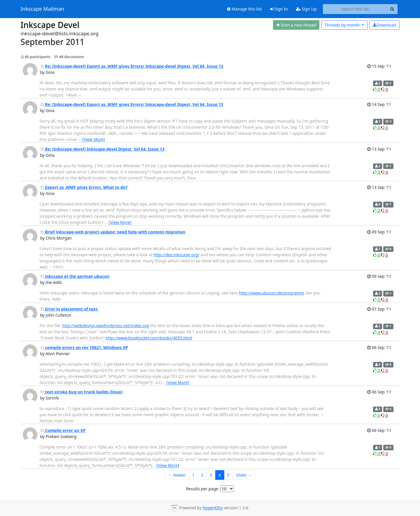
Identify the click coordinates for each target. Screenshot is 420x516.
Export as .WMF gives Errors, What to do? (84, 187)
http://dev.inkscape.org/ (177, 255)
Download (384, 25)
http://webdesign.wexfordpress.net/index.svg (106, 326)
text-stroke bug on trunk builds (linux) (82, 392)
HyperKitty (212, 508)
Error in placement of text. (69, 309)
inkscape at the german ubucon (75, 276)
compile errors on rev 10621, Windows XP (84, 347)
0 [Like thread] (377, 89)
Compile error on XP (63, 430)
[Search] (392, 9)
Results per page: (203, 489)
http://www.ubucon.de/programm (272, 293)
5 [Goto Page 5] (228, 475)
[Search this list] (355, 9)
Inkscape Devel (50, 25)
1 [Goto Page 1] (193, 475)
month (343, 25)
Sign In (279, 9)
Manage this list (244, 9)
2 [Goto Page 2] (202, 475)
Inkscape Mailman (43, 9)
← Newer (177, 475)
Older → (244, 475)
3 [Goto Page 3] (211, 475)
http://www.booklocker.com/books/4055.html (149, 338)
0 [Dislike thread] (384, 89)
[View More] (94, 139)
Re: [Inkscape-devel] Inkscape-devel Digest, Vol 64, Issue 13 (102, 149)
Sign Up (306, 9)
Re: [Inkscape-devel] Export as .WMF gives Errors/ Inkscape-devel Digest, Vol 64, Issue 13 (132, 66)
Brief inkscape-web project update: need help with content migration (113, 232)
